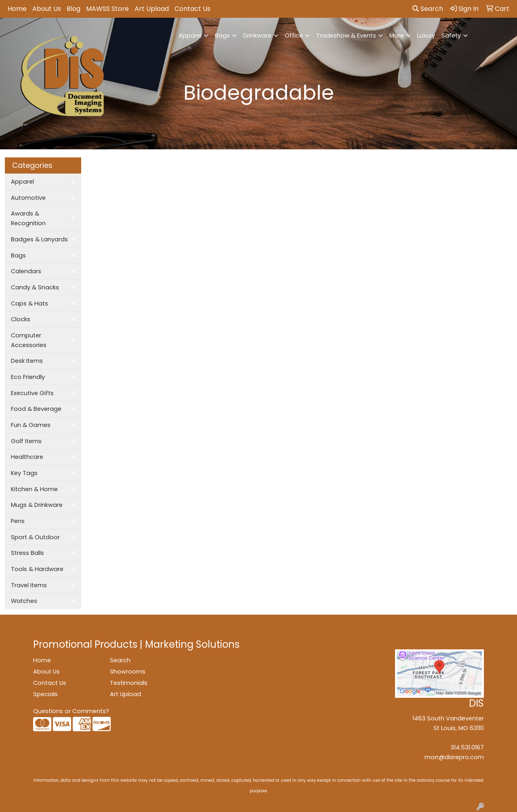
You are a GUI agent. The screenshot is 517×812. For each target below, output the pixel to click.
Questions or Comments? (71, 711)
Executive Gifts (32, 393)
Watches (24, 601)
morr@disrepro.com (454, 757)
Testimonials (129, 683)
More (397, 36)
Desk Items (27, 361)
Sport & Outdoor (35, 537)
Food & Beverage (36, 409)
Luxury (426, 36)
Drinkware (257, 36)
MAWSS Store (107, 9)
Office (294, 36)
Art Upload (152, 9)
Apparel (190, 36)
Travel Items (29, 585)
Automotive (28, 198)
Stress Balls (27, 553)
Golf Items (26, 441)
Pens (18, 521)
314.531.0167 (467, 747)
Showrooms (128, 672)
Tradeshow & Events (346, 36)
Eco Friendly (28, 377)
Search (428, 9)
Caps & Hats (29, 303)
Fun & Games (31, 425)
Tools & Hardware (37, 569)
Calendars (26, 271)
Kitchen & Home (34, 489)
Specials (45, 694)
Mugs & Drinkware (37, 505)
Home (17, 9)
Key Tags (24, 473)
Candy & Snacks (35, 287)
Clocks (21, 319)
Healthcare (27, 457)
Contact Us (192, 9)
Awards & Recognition (28, 218)
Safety (451, 36)
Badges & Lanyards (39, 239)
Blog (74, 9)
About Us (47, 9)
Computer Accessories (29, 340)
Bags (222, 36)
